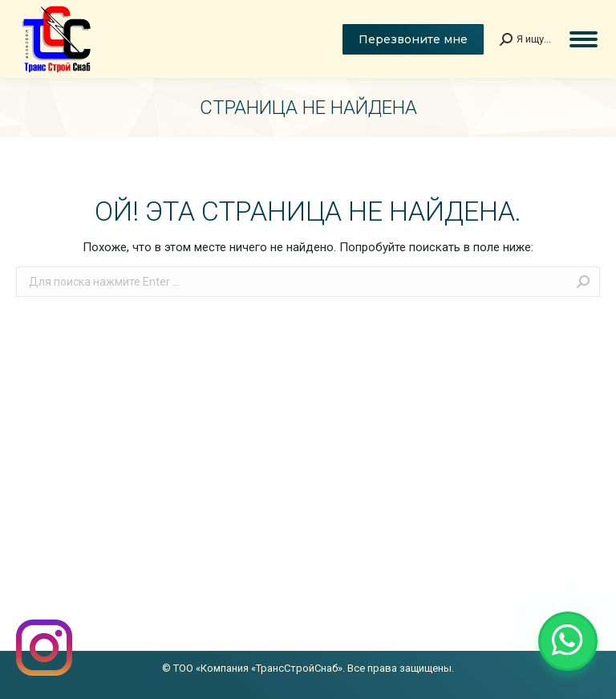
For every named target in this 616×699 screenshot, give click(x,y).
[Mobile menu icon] (584, 39)
